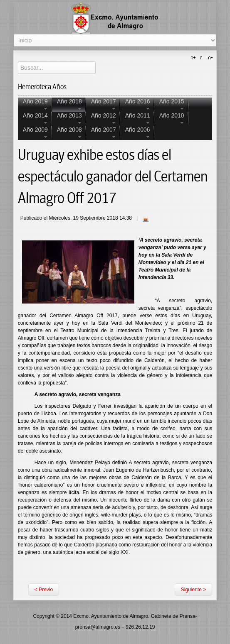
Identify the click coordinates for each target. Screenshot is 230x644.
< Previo (44, 590)
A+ (194, 58)
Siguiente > (193, 590)
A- (209, 58)
